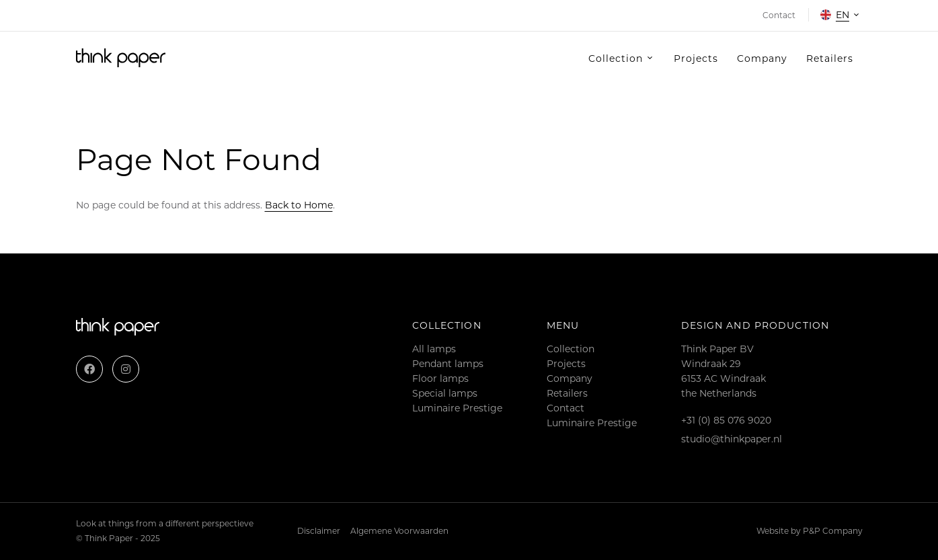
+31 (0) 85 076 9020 (726, 420)
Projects (566, 364)
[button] (622, 58)
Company (570, 378)
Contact (565, 408)
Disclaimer (319, 531)
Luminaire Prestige (457, 408)
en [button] (835, 15)
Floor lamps (440, 378)
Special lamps (445, 393)
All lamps (434, 349)
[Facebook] (89, 369)
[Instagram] (126, 369)
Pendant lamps (448, 364)
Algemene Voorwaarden (399, 531)
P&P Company (833, 531)
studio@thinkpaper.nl (732, 439)
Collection (571, 349)
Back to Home (299, 205)
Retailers (567, 393)
